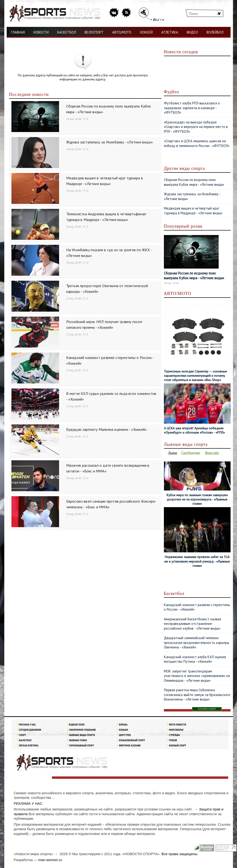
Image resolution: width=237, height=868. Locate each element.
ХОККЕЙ (146, 32)
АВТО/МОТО (122, 32)
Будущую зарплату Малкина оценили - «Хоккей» (107, 429)
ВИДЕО (192, 32)
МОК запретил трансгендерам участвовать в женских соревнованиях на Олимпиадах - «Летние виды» (197, 676)
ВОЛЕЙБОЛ (215, 32)
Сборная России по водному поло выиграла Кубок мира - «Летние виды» (194, 182)
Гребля (173, 740)
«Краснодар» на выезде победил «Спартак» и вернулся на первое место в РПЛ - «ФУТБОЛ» (196, 127)
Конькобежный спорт (132, 740)
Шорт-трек (125, 735)
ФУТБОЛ (20, 43)
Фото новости (178, 724)
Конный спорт (178, 745)
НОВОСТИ (41, 32)
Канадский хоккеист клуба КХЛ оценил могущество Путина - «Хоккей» (195, 659)
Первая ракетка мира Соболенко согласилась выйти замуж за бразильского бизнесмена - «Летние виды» (197, 695)
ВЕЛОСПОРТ (94, 32)
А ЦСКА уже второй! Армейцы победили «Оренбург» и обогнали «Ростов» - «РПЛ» (194, 430)
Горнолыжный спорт (82, 745)
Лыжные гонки (78, 740)
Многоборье (176, 730)
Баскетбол (25, 740)
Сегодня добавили (30, 730)
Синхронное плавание (83, 730)
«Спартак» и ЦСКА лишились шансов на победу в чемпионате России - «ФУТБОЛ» (197, 143)
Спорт (23, 735)
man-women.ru (50, 860)
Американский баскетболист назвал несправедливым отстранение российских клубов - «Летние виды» (192, 624)
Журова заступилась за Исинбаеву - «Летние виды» (110, 142)
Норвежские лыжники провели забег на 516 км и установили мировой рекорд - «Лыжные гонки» (197, 561)
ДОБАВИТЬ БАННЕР (207, 709)
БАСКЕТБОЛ (67, 32)
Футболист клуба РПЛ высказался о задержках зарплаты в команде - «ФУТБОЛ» (192, 108)
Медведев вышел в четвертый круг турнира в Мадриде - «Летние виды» (193, 211)
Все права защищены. (180, 854)
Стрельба (175, 735)
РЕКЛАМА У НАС (28, 724)
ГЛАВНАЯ (18, 32)
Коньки (124, 730)
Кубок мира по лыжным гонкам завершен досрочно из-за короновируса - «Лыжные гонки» (197, 499)
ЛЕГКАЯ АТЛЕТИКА (29, 745)
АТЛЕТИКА (170, 32)
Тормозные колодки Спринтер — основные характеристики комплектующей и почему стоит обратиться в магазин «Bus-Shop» (195, 376)
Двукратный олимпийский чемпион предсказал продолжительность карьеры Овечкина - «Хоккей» (197, 642)
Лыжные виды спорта (82, 735)
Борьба (123, 724)
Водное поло (77, 724)
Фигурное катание (130, 745)
